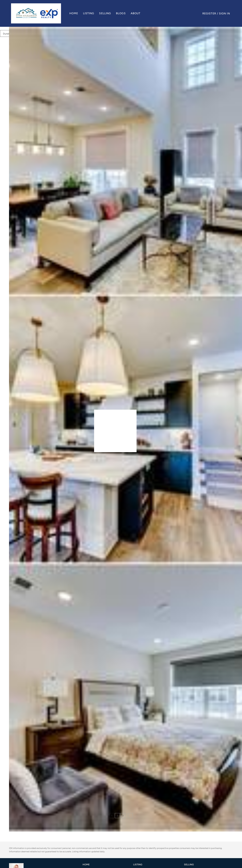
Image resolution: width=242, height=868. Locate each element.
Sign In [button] (224, 13)
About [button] (137, 13)
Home (75, 13)
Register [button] (209, 13)
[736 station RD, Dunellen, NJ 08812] (11, 776)
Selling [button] (106, 13)
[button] (37, 13)
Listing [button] (90, 13)
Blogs (122, 13)
